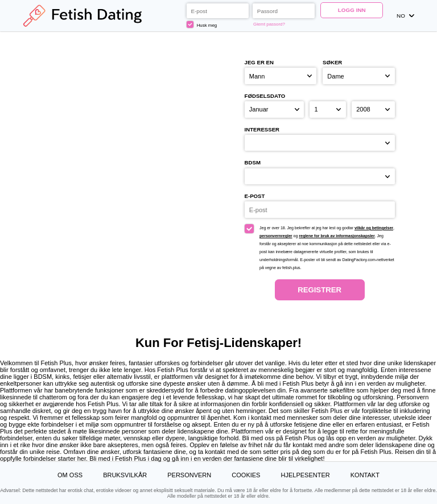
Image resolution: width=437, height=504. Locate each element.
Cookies (246, 475)
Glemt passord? (269, 24)
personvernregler (276, 236)
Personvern (189, 475)
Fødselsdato (265, 96)
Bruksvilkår (125, 475)
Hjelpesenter (306, 475)
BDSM (253, 162)
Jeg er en (259, 62)
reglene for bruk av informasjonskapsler (337, 236)
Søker (332, 62)
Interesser (262, 129)
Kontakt (365, 475)
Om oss (70, 475)
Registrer (319, 290)
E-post (255, 196)
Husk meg (202, 24)
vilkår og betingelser (374, 228)
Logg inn (352, 10)
